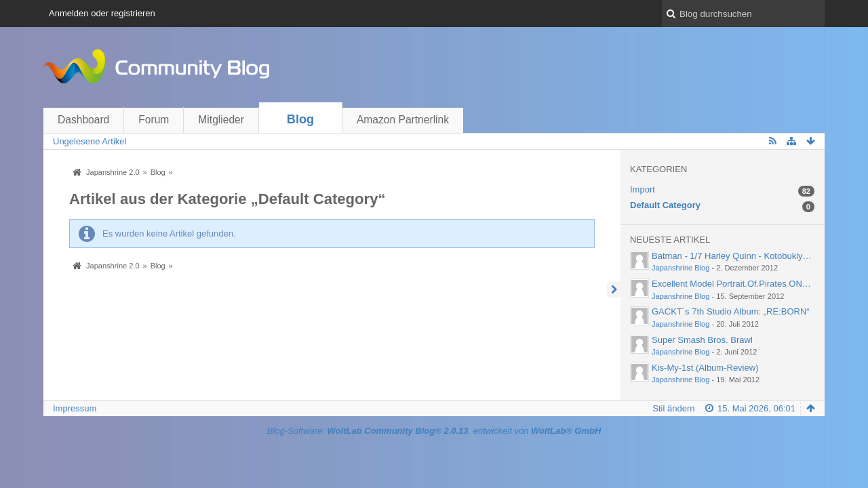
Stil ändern (673, 408)
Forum (154, 120)
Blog (300, 119)
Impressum (75, 408)
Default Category (665, 205)
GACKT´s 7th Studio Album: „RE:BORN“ (731, 311)
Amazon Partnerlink (403, 120)
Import (643, 189)
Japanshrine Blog (680, 268)
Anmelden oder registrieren (102, 13)
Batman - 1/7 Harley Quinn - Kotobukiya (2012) (744, 256)
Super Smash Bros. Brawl (702, 340)
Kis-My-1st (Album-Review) (705, 368)
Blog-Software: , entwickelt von (434, 431)
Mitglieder (221, 120)
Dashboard (83, 120)
